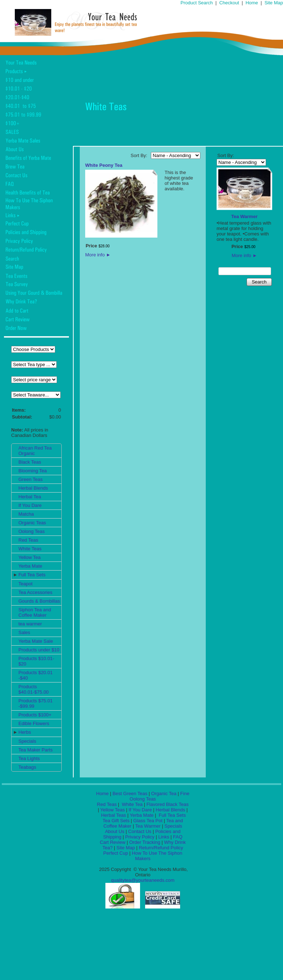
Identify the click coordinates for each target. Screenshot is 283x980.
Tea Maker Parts (36, 750)
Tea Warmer (245, 216)
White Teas (30, 549)
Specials (27, 741)
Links (164, 837)
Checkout (229, 3)
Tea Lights (29, 758)
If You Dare (30, 505)
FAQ (178, 837)
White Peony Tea (104, 165)
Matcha (26, 514)
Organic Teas (32, 523)
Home (252, 3)
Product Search (197, 3)
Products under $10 (39, 650)
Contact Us (140, 831)
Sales (24, 632)
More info (98, 255)
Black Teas (30, 462)
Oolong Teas (32, 531)
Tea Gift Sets (116, 821)
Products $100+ (35, 715)
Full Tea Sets (32, 575)
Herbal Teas (114, 815)
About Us (115, 831)
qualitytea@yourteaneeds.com (143, 880)
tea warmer (30, 624)
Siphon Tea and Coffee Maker (35, 612)
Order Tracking (145, 842)
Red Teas (28, 540)
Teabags (27, 767)
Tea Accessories (35, 592)
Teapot (25, 584)
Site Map (274, 3)
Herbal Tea (30, 497)
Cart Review (113, 842)
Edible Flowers (34, 723)
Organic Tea (164, 793)
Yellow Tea (29, 557)
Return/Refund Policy (161, 848)
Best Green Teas (130, 793)
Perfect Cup (116, 853)
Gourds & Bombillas (39, 601)
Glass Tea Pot (148, 821)
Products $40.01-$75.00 (34, 689)
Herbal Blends (33, 488)
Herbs (25, 732)
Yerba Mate (30, 566)
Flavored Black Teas (168, 804)
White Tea (132, 804)
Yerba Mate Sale (36, 641)
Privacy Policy (140, 837)
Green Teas (31, 479)
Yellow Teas (113, 810)
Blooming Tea (33, 471)
